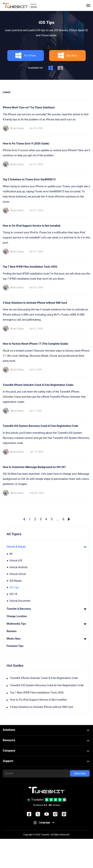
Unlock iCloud (18, 574)
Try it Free (25, 55)
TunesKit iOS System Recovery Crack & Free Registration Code (47, 685)
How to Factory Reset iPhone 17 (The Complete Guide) (35, 344)
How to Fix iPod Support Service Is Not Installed (38, 700)
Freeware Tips (15, 646)
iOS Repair (16, 581)
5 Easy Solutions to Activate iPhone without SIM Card (41, 707)
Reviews (12, 631)
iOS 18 (13, 594)
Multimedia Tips (46, 624)
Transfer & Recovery (46, 609)
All (11, 554)
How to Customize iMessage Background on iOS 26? (34, 467)
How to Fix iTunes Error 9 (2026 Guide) (26, 144)
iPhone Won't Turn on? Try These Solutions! (29, 107)
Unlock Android (18, 567)
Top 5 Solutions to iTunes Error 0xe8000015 (29, 179)
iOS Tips (14, 587)
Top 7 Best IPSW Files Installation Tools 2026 (37, 693)
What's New (46, 639)
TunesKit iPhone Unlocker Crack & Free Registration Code (44, 678)
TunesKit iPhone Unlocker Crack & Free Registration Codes (38, 385)
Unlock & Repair (46, 547)
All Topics (14, 534)
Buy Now (67, 55)
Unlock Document (20, 601)
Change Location (17, 616)
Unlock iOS (16, 561)
